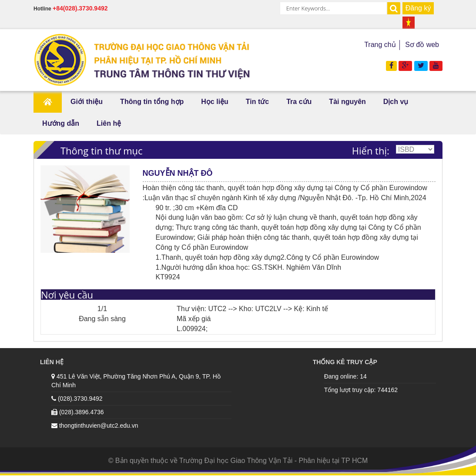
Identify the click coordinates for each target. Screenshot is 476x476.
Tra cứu (299, 102)
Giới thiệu (87, 102)
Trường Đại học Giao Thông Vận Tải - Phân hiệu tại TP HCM (274, 461)
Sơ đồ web (422, 45)
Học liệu (215, 102)
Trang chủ (380, 45)
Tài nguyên (347, 102)
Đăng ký (418, 8)
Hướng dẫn (61, 123)
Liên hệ (109, 123)
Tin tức (257, 102)
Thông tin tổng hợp (152, 102)
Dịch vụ (396, 102)
